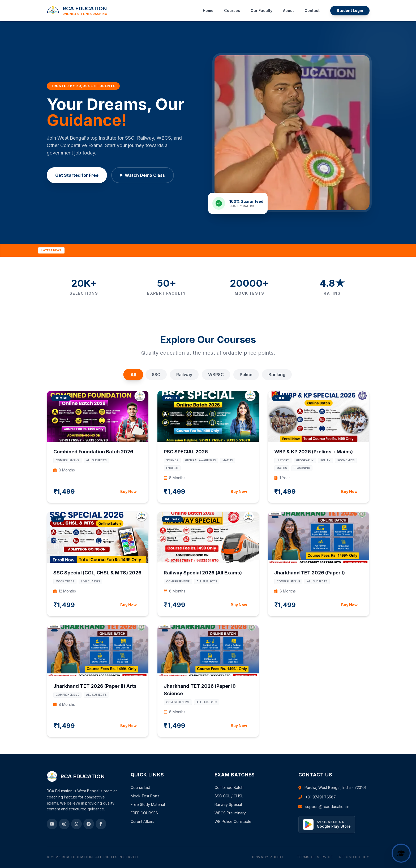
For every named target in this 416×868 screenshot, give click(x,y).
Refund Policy (354, 857)
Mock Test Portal (145, 796)
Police (246, 375)
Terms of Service (315, 857)
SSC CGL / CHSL (229, 796)
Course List (140, 787)
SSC (156, 375)
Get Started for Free (77, 175)
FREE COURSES (144, 813)
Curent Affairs (142, 821)
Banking (277, 375)
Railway (184, 375)
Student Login (350, 10)
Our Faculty (261, 10)
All (133, 375)
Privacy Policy (268, 857)
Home (208, 10)
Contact (312, 10)
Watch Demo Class (143, 175)
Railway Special (228, 804)
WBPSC (216, 375)
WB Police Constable (233, 821)
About (288, 10)
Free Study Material (148, 804)
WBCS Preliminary (230, 813)
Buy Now (128, 491)
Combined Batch (229, 787)
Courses (232, 10)
